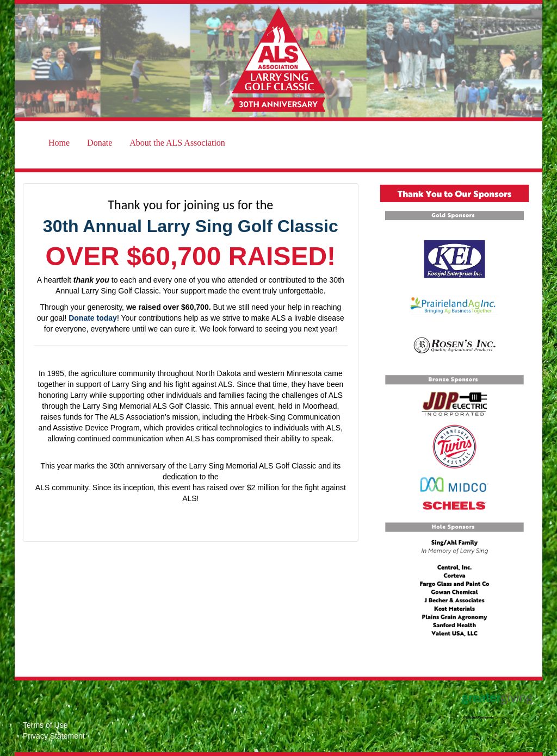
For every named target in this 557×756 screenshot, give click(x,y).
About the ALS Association (177, 143)
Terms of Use (45, 725)
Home (59, 143)
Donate (100, 143)
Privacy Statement (54, 736)
